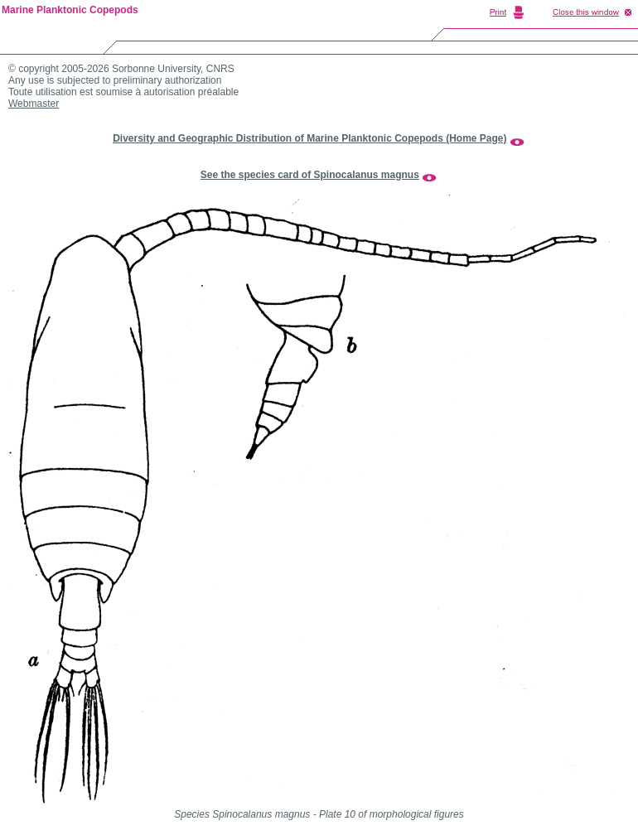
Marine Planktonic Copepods (70, 10)
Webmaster (34, 104)
